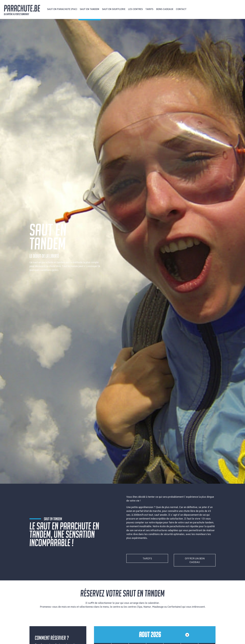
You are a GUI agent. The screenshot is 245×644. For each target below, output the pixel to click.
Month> (187, 635)
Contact (181, 9)
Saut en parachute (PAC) (62, 9)
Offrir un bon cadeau (195, 560)
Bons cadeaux (165, 9)
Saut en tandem (89, 9)
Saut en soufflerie (114, 9)
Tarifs (149, 9)
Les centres (135, 9)
